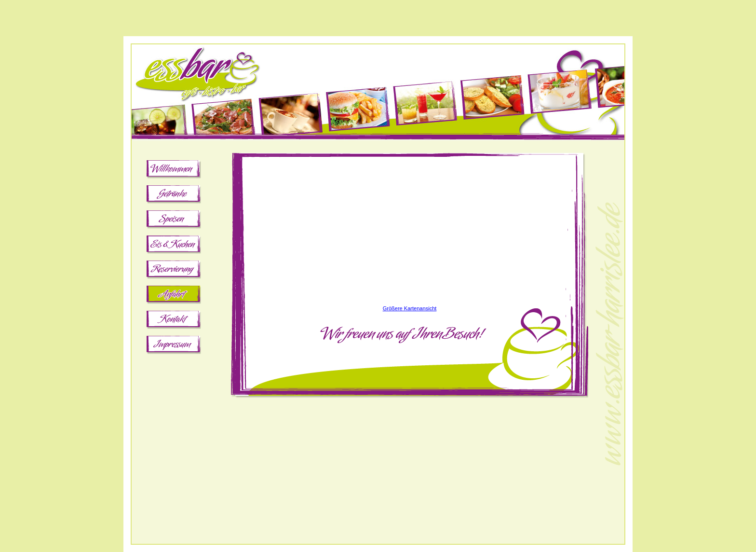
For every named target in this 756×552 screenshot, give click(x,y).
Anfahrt (174, 296)
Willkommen (174, 170)
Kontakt (174, 321)
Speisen (174, 221)
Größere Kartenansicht (410, 308)
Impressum (174, 346)
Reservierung (174, 271)
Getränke (174, 195)
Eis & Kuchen (174, 246)
